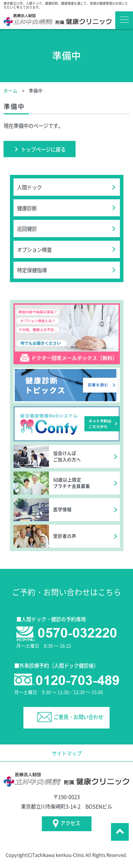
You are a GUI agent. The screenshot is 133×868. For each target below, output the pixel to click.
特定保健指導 (32, 270)
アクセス (67, 823)
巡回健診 (27, 229)
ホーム (10, 90)
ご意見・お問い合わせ (70, 717)
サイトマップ (67, 753)
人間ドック (29, 187)
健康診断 (27, 208)
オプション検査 (34, 249)
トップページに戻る (43, 149)
